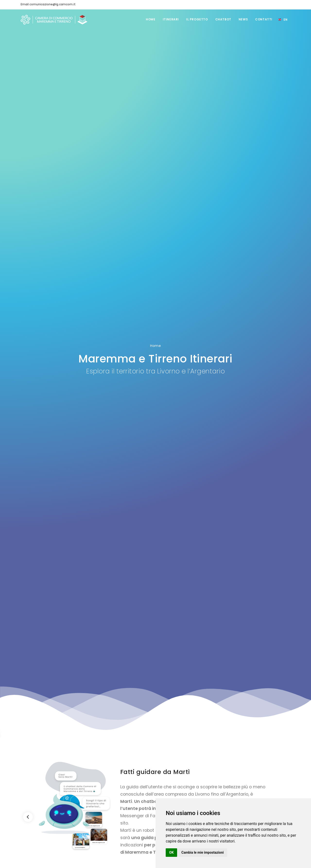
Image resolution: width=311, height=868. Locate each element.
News (243, 19)
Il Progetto (197, 19)
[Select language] (283, 20)
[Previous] (28, 817)
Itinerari (171, 19)
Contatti (264, 19)
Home (151, 19)
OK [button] (171, 852)
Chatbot (223, 19)
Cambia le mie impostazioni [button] (203, 852)
